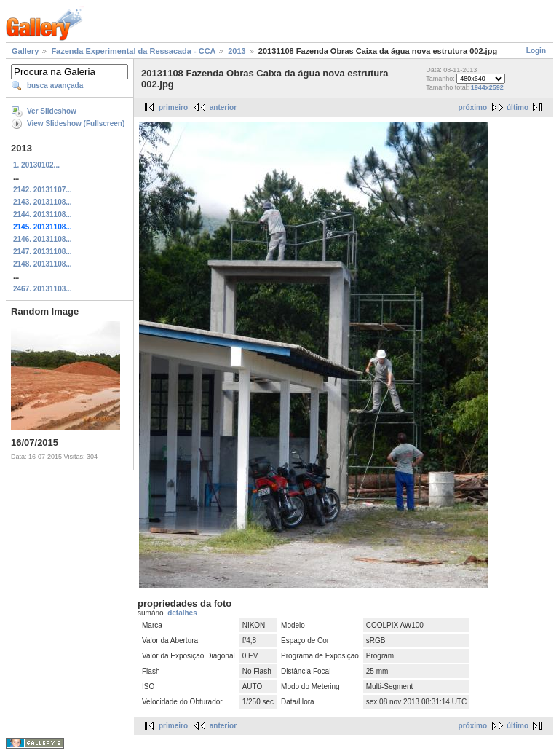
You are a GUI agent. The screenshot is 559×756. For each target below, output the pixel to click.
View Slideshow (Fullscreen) (76, 123)
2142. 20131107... (43, 190)
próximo (473, 107)
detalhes (182, 613)
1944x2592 (487, 87)
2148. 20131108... (43, 264)
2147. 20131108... (43, 252)
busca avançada (55, 86)
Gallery (25, 51)
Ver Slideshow (52, 111)
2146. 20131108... (43, 239)
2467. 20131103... (43, 289)
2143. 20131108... (43, 202)
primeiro (173, 107)
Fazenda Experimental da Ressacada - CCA (133, 51)
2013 (237, 51)
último (518, 107)
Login (536, 51)
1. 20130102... (36, 165)
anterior (223, 107)
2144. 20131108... (43, 214)
